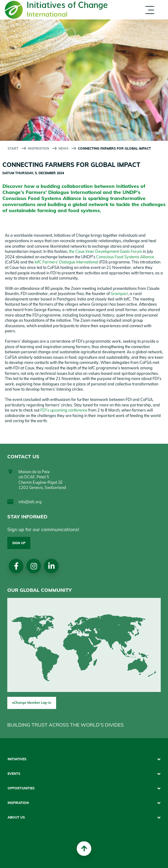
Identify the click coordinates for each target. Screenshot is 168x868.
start (13, 148)
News (64, 148)
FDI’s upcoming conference (64, 410)
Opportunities (21, 788)
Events (14, 774)
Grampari (119, 293)
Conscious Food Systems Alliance (125, 257)
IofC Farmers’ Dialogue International (66, 262)
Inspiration (39, 148)
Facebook (16, 566)
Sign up (19, 543)
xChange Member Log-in (32, 703)
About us (16, 817)
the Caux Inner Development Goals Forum (105, 251)
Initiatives (17, 759)
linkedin (51, 566)
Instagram (34, 566)
